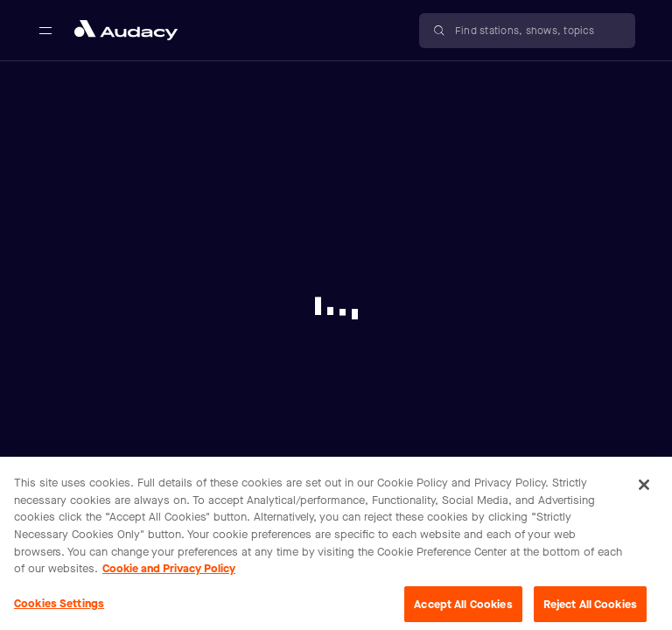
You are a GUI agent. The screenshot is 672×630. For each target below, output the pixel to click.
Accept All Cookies (463, 608)
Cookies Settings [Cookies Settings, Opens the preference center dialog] (59, 607)
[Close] (644, 489)
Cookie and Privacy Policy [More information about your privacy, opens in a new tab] (169, 572)
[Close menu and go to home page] (126, 30)
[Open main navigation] (45, 31)
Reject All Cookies (590, 608)
